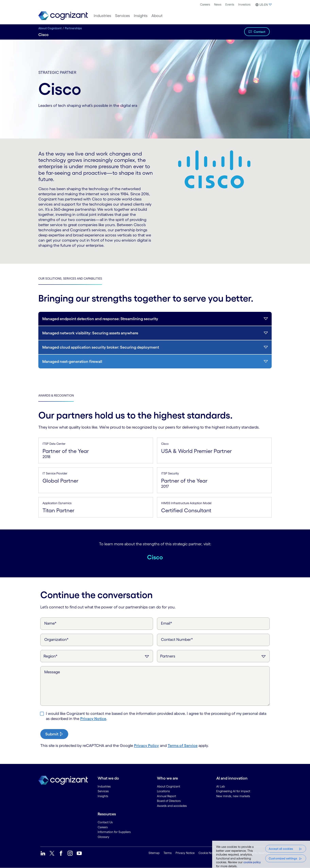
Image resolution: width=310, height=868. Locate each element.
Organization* (56, 639)
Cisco (155, 556)
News (218, 4)
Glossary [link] (103, 837)
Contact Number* (177, 639)
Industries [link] (104, 786)
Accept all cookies (281, 849)
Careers (205, 4)
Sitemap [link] (154, 853)
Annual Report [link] (166, 796)
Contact (259, 32)
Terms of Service (183, 746)
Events (230, 4)
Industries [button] (102, 16)
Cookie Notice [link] (208, 853)
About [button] (157, 16)
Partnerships (73, 28)
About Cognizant (50, 28)
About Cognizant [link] (169, 786)
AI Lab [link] (221, 786)
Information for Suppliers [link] (114, 832)
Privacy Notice (93, 719)
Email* (167, 623)
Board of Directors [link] (169, 801)
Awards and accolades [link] (172, 806)
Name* (50, 623)
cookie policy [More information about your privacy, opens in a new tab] (252, 862)
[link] (63, 16)
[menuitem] (205, 5)
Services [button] (122, 16)
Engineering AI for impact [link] (233, 791)
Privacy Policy (146, 746)
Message (52, 672)
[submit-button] (54, 734)
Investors (244, 4)
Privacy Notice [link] (185, 853)
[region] (261, 854)
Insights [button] (141, 16)
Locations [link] (163, 791)
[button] (263, 5)
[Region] (97, 656)
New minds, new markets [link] (233, 796)
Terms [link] (168, 853)
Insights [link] (103, 796)
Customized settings (283, 858)
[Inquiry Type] (213, 656)
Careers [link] (103, 827)
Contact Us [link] (105, 822)
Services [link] (103, 791)
